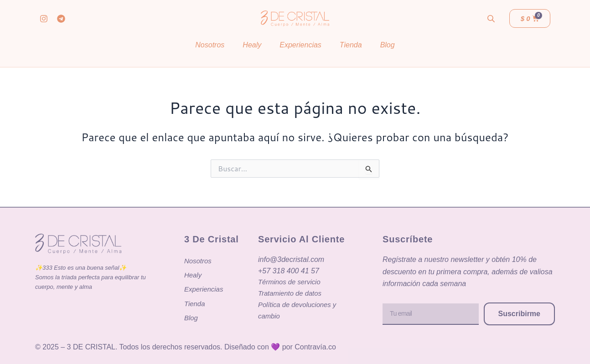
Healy (252, 45)
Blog (388, 45)
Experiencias (300, 45)
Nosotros (210, 45)
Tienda (351, 45)
